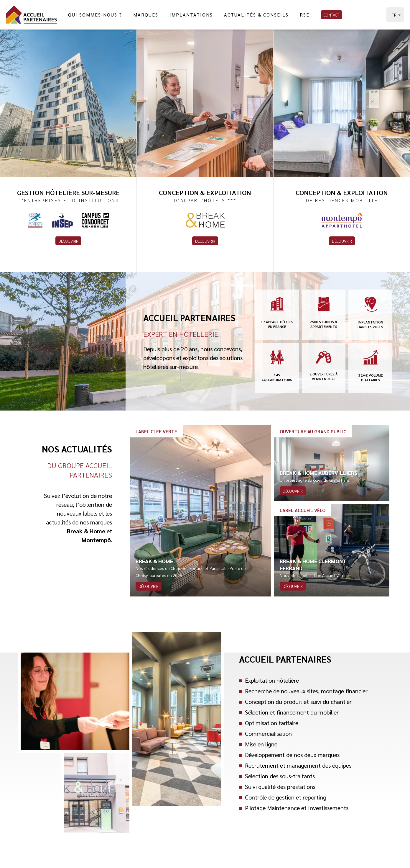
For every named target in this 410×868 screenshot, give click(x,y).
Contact (331, 15)
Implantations (191, 15)
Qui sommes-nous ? (95, 15)
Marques (146, 15)
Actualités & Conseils (256, 15)
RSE (305, 15)
